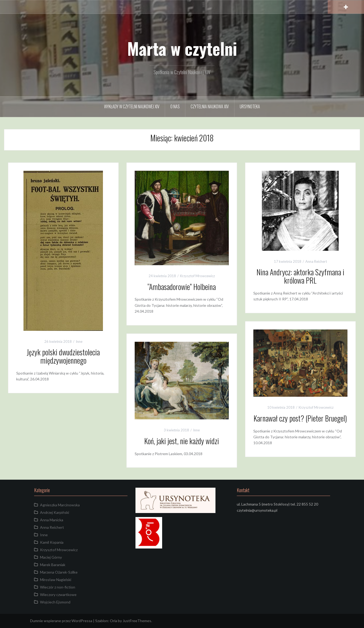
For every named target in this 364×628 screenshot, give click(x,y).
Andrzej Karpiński (55, 512)
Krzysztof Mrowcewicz (197, 276)
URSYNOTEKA (250, 106)
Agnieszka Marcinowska (60, 505)
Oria (113, 621)
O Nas (175, 106)
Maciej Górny (51, 557)
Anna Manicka (52, 520)
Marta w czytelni (182, 48)
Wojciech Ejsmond (55, 602)
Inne (79, 341)
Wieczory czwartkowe (58, 595)
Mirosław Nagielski (56, 580)
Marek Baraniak (53, 565)
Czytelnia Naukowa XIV (210, 106)
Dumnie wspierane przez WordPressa (61, 621)
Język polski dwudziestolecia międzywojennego (63, 356)
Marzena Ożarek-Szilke (59, 572)
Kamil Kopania (52, 542)
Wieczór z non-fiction (58, 587)
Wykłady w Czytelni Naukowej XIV (132, 106)
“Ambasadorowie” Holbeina (182, 287)
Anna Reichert (316, 261)
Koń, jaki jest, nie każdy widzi (182, 441)
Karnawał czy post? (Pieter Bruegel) (300, 418)
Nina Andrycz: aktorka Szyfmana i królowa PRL (300, 276)
